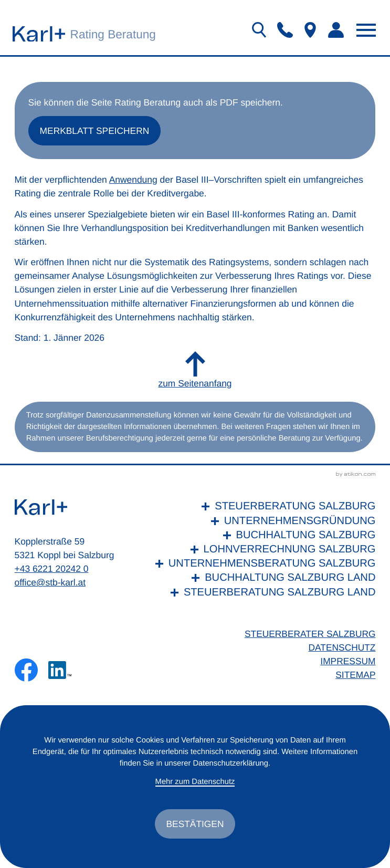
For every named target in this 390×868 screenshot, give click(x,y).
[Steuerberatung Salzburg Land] (263, 593)
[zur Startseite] (39, 34)
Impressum (348, 662)
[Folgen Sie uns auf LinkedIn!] (60, 671)
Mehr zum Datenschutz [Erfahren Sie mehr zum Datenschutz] (195, 782)
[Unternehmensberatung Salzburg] (263, 564)
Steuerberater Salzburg (310, 634)
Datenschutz (342, 648)
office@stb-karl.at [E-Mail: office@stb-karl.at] (50, 583)
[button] (285, 30)
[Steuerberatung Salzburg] (263, 507)
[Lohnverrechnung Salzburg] (263, 550)
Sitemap (355, 675)
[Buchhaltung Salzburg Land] (263, 578)
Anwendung (133, 180)
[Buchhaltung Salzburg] (263, 536)
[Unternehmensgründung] (263, 522)
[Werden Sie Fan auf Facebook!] (26, 671)
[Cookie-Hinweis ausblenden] (195, 824)
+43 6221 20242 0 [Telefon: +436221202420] (52, 569)
